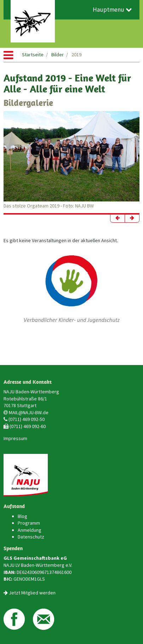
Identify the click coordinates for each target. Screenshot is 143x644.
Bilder (58, 55)
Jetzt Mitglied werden (32, 593)
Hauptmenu (112, 10)
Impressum (15, 438)
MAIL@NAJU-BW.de (29, 412)
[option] (71, 160)
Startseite (33, 55)
